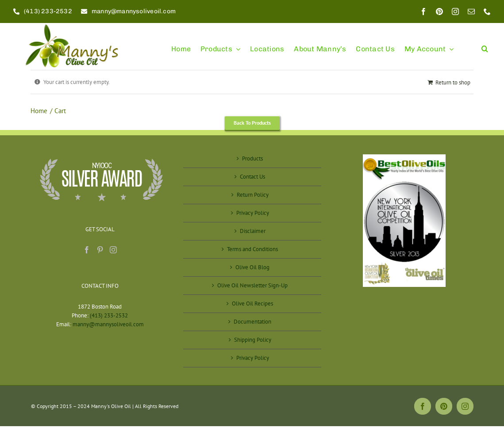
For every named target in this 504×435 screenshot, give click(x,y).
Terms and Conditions (252, 249)
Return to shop (453, 82)
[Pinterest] (100, 250)
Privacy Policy (253, 213)
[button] (485, 45)
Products (252, 158)
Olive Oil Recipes (252, 303)
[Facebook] (87, 250)
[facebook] (423, 11)
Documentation (252, 322)
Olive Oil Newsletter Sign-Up (252, 285)
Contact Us (252, 177)
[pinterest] (439, 11)
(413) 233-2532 (109, 315)
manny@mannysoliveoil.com (108, 324)
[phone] (487, 11)
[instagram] (455, 11)
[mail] (471, 11)
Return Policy (253, 195)
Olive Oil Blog (252, 267)
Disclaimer (253, 231)
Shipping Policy (253, 340)
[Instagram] (113, 250)
